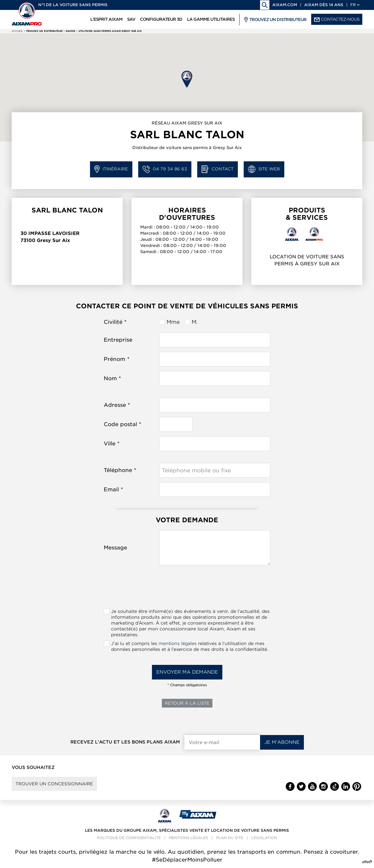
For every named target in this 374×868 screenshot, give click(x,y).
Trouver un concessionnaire (56, 784)
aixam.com (285, 5)
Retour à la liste (187, 703)
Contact (218, 169)
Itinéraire (111, 169)
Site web (264, 169)
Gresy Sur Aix (53, 240)
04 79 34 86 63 (165, 169)
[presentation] (187, 589)
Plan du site (230, 839)
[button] (187, 79)
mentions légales (178, 644)
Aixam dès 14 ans (324, 5)
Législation (264, 839)
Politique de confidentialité (129, 839)
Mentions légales (188, 839)
